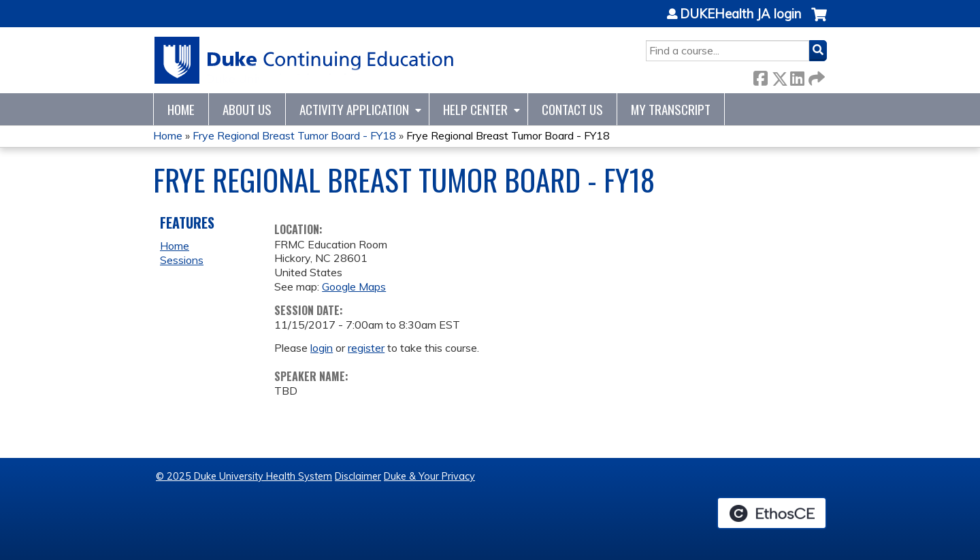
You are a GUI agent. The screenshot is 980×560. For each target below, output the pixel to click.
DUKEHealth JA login (740, 14)
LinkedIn (797, 76)
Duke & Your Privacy (429, 476)
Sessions (182, 260)
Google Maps (354, 286)
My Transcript (671, 109)
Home (181, 109)
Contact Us (572, 109)
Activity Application (354, 109)
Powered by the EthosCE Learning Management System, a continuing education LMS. (772, 513)
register (366, 348)
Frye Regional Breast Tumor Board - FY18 (294, 135)
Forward (815, 76)
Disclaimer (358, 476)
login (322, 348)
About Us (247, 109)
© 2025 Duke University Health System (244, 476)
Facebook (760, 76)
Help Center (475, 109)
